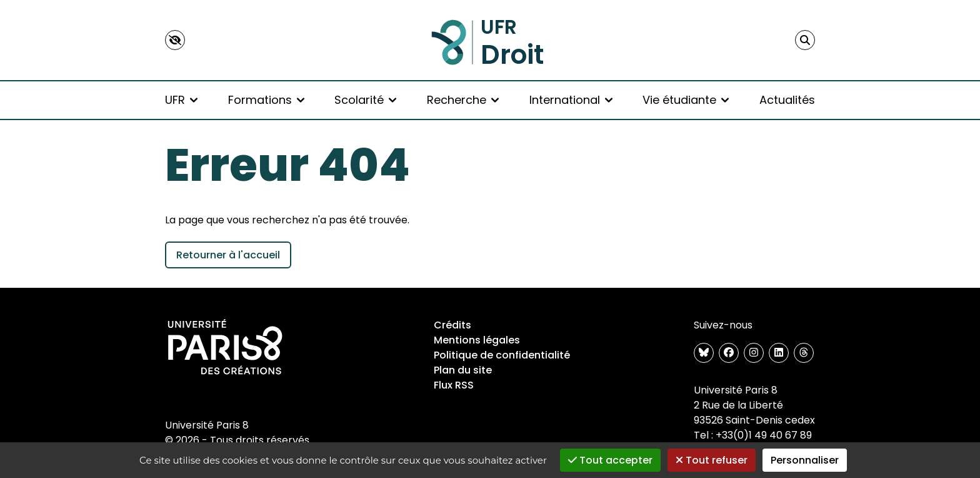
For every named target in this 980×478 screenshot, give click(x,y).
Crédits (452, 325)
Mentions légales (477, 340)
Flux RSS (454, 385)
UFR (181, 100)
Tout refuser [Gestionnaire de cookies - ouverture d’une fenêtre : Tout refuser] (712, 460)
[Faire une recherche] (805, 40)
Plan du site (463, 370)
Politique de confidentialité (502, 355)
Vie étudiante (686, 100)
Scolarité (365, 100)
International (571, 100)
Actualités (787, 100)
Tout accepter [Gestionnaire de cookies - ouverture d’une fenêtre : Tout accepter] (610, 460)
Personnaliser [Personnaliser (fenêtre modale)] (805, 460)
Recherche (463, 100)
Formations (266, 100)
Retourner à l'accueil (228, 255)
